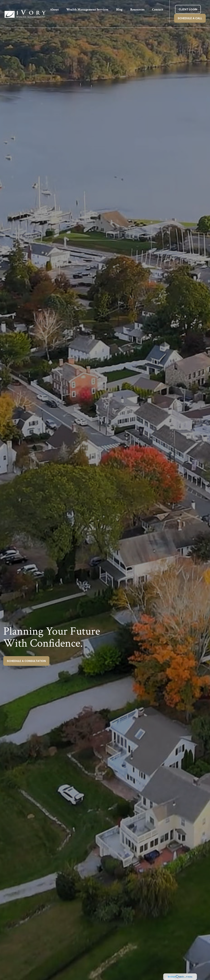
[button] (54, 9)
